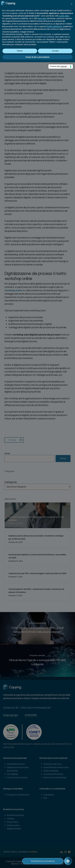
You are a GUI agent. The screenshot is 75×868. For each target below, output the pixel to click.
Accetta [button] (55, 51)
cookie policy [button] (64, 16)
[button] (72, 4)
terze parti (42, 18)
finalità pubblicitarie (54, 26)
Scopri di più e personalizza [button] (37, 57)
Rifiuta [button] (20, 51)
